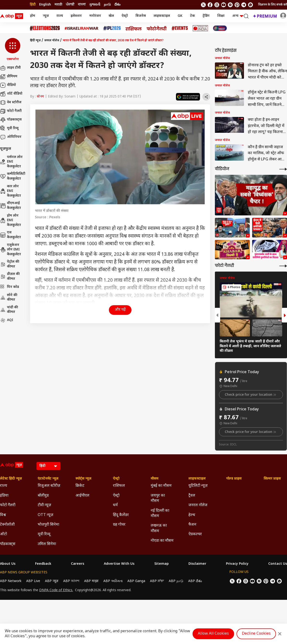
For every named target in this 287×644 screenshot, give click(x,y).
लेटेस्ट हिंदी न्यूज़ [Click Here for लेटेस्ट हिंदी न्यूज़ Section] (11, 479)
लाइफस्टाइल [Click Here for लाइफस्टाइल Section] (197, 479)
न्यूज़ (46, 16)
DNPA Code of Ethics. (56, 590)
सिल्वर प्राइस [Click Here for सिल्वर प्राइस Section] (272, 479)
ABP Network (11, 581)
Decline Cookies (256, 634)
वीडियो (8, 85)
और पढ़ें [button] (120, 310)
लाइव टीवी (10, 68)
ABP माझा (91, 581)
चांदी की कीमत (9, 310)
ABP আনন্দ (71, 581)
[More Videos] (283, 169)
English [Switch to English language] (45, 5)
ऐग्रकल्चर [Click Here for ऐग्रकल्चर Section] (195, 534)
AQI (7, 320)
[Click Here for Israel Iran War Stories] (82, 28)
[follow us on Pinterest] (237, 5)
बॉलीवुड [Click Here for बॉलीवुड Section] (43, 496)
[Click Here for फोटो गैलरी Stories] (157, 28)
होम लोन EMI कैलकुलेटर (10, 220)
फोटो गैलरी (11, 111)
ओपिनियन (11, 137)
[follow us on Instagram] (230, 5)
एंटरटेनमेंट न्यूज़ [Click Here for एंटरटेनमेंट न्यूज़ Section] (48, 479)
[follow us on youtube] (224, 5)
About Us (8, 564)
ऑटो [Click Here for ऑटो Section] (3, 534)
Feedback (43, 564)
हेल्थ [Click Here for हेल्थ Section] (192, 515)
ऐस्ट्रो (125, 16)
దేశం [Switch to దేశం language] (117, 5)
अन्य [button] (238, 16)
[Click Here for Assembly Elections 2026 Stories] (45, 28)
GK (180, 16)
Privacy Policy (237, 564)
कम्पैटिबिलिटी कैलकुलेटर (13, 176)
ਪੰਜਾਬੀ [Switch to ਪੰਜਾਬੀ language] (70, 5)
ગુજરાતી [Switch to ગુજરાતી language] (95, 5)
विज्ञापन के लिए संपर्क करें (273, 5)
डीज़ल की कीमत (10, 276)
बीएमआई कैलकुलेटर (10, 206)
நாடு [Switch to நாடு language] (107, 5)
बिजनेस (141, 16)
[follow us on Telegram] (244, 5)
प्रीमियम (9, 77)
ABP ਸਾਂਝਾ (157, 581)
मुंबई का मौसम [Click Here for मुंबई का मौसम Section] (161, 486)
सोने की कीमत (9, 298)
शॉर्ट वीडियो (11, 94)
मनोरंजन (95, 16)
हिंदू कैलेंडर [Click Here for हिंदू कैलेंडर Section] (121, 515)
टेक (193, 16)
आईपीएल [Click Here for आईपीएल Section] (82, 496)
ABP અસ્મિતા (113, 581)
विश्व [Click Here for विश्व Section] (3, 515)
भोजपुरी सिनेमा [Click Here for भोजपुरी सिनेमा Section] (48, 525)
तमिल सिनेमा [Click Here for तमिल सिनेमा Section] (47, 544)
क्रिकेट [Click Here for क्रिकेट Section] (80, 486)
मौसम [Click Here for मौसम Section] (155, 479)
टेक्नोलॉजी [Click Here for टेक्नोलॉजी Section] (7, 525)
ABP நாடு (176, 581)
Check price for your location (251, 395)
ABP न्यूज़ (52, 581)
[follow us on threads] (217, 5)
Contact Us (278, 564)
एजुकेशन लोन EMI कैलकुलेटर (10, 250)
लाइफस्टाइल (162, 16)
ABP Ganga (136, 581)
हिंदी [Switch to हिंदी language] (33, 5)
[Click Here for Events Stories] (180, 28)
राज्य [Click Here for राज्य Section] (4, 486)
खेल (111, 16)
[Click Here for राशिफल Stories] (134, 28)
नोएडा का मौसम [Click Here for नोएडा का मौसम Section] (162, 541)
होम (33, 16)
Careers (78, 564)
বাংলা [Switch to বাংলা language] (82, 5)
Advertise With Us (119, 564)
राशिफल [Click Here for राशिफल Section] (119, 486)
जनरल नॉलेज (52, 41)
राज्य (60, 16)
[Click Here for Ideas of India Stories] (200, 28)
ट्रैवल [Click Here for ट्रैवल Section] (192, 496)
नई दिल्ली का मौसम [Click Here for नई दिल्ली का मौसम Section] (160, 513)
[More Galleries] (283, 266)
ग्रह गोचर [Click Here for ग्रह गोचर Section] (119, 525)
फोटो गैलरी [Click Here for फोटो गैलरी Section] (8, 505)
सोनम (40, 97)
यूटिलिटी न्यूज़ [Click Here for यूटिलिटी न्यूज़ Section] (198, 486)
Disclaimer (197, 564)
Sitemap (162, 564)
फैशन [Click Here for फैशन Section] (192, 525)
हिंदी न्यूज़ (35, 41)
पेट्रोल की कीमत (10, 264)
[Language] (48, 466)
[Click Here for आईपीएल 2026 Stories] (112, 28)
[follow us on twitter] (203, 5)
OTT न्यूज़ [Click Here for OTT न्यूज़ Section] (46, 515)
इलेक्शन (76, 16)
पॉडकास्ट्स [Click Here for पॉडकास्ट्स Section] (8, 544)
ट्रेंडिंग (206, 16)
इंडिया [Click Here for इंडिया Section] (4, 496)
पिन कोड (9, 287)
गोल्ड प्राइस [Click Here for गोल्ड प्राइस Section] (234, 479)
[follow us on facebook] (210, 5)
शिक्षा (221, 16)
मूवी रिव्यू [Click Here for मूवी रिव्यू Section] (44, 534)
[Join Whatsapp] (250, 5)
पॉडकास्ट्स (11, 120)
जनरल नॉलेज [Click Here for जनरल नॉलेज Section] (198, 505)
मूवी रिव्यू (9, 128)
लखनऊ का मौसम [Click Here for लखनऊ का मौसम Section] (159, 528)
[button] (13, 50)
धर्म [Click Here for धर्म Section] (115, 505)
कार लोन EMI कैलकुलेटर (10, 191)
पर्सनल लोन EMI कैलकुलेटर (11, 162)
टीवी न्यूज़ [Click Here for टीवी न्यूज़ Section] (44, 505)
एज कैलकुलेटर (10, 235)
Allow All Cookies (213, 634)
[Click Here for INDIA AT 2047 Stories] (220, 28)
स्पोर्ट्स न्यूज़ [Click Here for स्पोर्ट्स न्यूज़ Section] (83, 479)
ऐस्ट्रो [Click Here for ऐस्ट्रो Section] (116, 479)
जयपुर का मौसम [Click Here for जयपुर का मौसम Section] (158, 498)
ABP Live (33, 581)
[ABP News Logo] (12, 16)
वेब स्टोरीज (11, 103)
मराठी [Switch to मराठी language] (58, 5)
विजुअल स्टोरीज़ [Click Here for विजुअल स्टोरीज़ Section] (49, 486)
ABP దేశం (195, 581)
